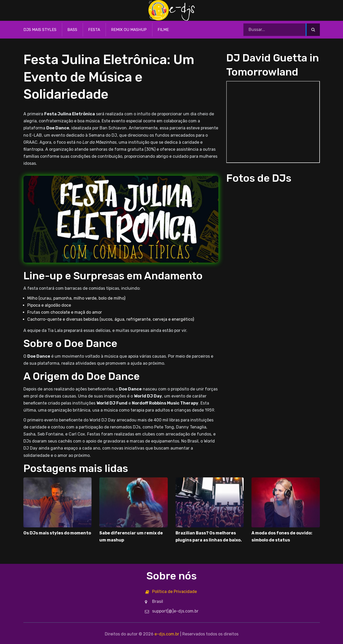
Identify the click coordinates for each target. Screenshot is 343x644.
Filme (163, 30)
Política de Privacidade (174, 592)
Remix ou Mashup (129, 30)
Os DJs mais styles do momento (57, 533)
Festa (94, 30)
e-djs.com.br (167, 634)
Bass (72, 30)
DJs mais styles (40, 30)
